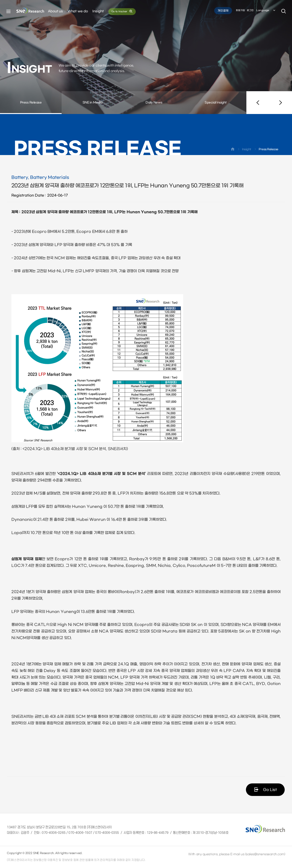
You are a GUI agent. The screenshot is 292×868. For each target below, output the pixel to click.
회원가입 (240, 11)
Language (266, 11)
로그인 (250, 11)
